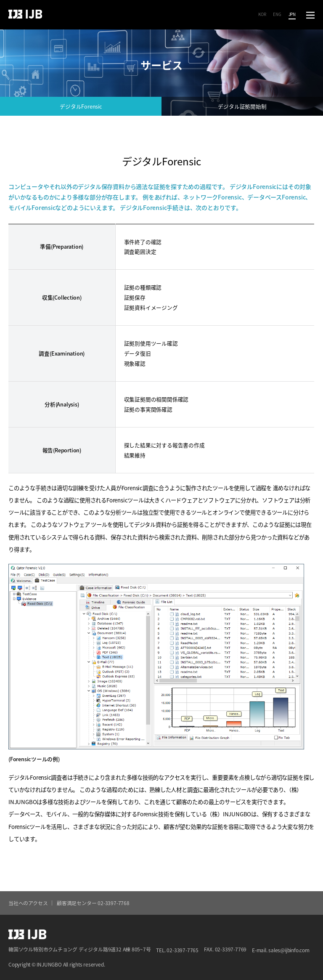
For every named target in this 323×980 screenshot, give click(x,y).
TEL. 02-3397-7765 (177, 950)
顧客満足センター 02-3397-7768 (93, 903)
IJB (25, 14)
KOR (262, 15)
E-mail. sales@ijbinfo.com (281, 950)
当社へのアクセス (28, 903)
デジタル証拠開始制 (242, 106)
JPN (292, 15)
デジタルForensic (81, 106)
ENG (277, 15)
